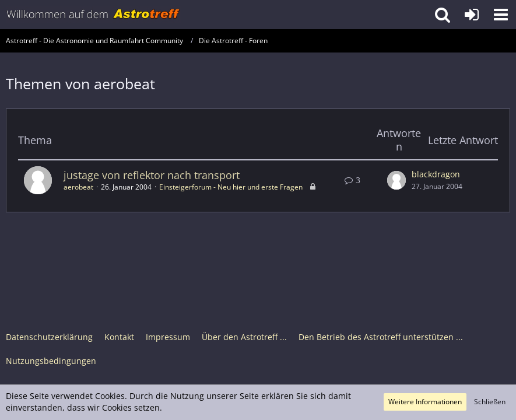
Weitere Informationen (425, 402)
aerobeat (78, 187)
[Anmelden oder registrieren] (472, 15)
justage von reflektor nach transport (152, 175)
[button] (501, 15)
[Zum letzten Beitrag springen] (396, 180)
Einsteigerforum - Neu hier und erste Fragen (231, 187)
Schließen (490, 402)
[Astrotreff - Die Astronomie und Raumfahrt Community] (93, 15)
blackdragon (436, 174)
